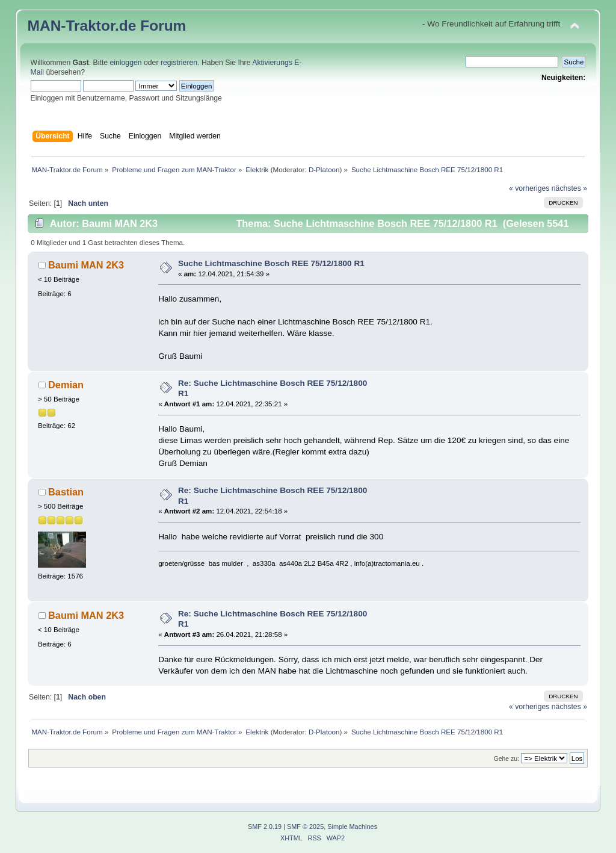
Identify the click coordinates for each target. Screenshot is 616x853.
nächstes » (569, 188)
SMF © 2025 (305, 827)
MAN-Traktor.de (82, 26)
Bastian (66, 492)
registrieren (179, 63)
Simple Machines (352, 827)
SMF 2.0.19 (265, 827)
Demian (66, 385)
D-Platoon (324, 169)
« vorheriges (529, 188)
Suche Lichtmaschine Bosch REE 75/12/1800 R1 (271, 263)
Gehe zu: (507, 759)
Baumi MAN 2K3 (86, 265)
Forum (163, 26)
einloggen (126, 63)
